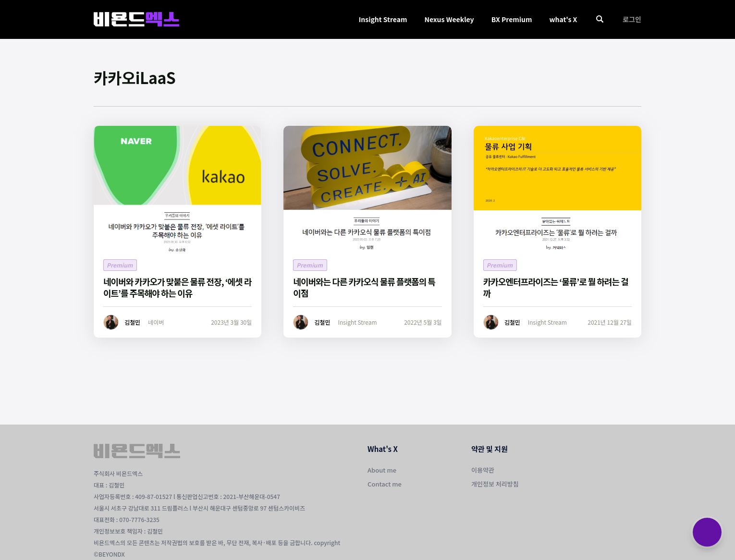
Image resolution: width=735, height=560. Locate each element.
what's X (563, 19)
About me (382, 470)
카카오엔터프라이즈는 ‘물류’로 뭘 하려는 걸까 (556, 287)
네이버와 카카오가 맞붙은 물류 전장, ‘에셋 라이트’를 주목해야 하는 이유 (177, 287)
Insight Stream (383, 19)
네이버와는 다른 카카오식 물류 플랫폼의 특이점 (364, 287)
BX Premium (512, 19)
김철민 (132, 322)
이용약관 (483, 470)
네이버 (156, 322)
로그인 (632, 19)
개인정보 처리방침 (495, 484)
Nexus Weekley (449, 19)
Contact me (385, 484)
